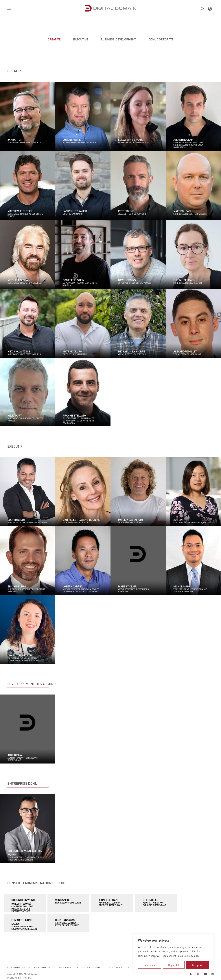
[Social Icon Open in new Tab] (191, 974)
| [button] (30, 967)
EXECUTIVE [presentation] (81, 39)
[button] (10, 9)
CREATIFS (15, 71)
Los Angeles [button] (16, 967)
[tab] (54, 39)
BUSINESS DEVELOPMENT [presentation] (118, 39)
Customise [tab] (150, 965)
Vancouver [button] (42, 967)
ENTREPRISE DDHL (22, 783)
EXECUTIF (15, 446)
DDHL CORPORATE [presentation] (161, 39)
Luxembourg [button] (91, 967)
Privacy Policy (14, 978)
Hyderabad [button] (117, 967)
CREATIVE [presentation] (54, 39)
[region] (173, 953)
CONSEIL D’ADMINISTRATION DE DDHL (37, 883)
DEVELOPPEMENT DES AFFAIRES (32, 684)
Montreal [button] (66, 967)
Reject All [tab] (174, 965)
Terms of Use (28, 978)
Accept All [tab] (197, 965)
